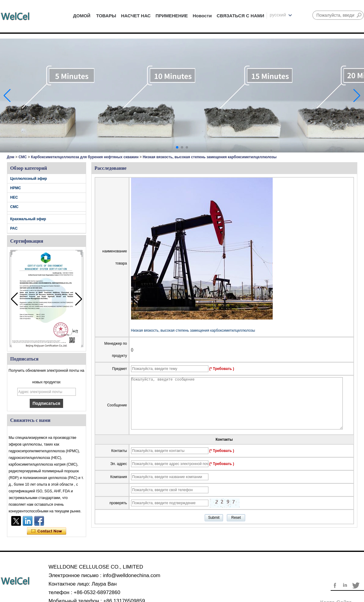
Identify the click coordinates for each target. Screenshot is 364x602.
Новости (202, 16)
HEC (14, 197)
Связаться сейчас (47, 531)
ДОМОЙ (82, 16)
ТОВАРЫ (106, 16)
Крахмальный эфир (28, 219)
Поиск (359, 15)
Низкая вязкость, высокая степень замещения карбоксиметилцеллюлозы (193, 330)
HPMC (16, 188)
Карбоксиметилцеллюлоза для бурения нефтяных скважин (85, 157)
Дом (11, 157)
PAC (14, 228)
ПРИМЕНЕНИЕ (172, 16)
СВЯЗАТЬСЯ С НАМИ (240, 16)
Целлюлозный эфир (29, 179)
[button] (177, 147)
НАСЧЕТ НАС (136, 16)
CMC (23, 157)
